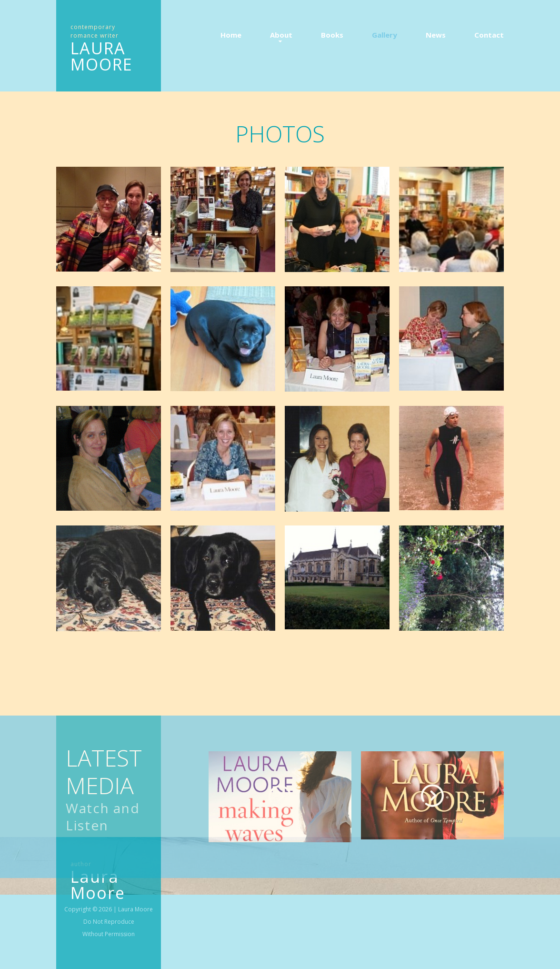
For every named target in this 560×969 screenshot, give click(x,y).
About (281, 35)
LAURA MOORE (102, 56)
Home (231, 35)
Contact (489, 35)
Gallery (385, 35)
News (436, 35)
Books (332, 35)
